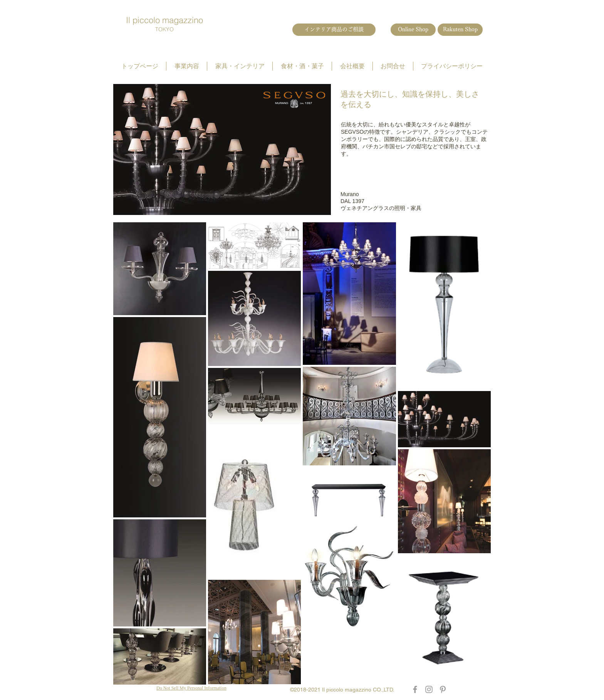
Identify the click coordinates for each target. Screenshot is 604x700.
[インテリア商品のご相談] (334, 30)
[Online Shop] (413, 30)
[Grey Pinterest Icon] (443, 689)
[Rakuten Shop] (460, 30)
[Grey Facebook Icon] (415, 689)
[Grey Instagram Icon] (429, 689)
